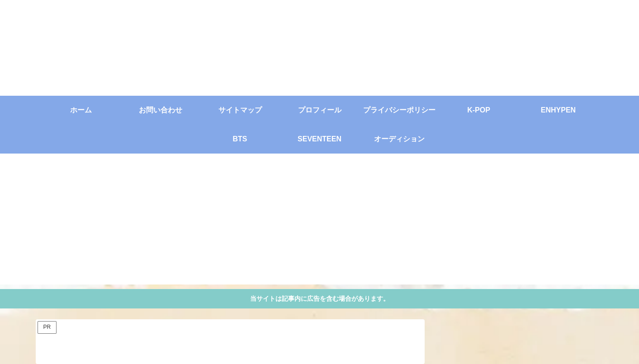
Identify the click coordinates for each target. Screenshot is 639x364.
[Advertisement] (320, 221)
